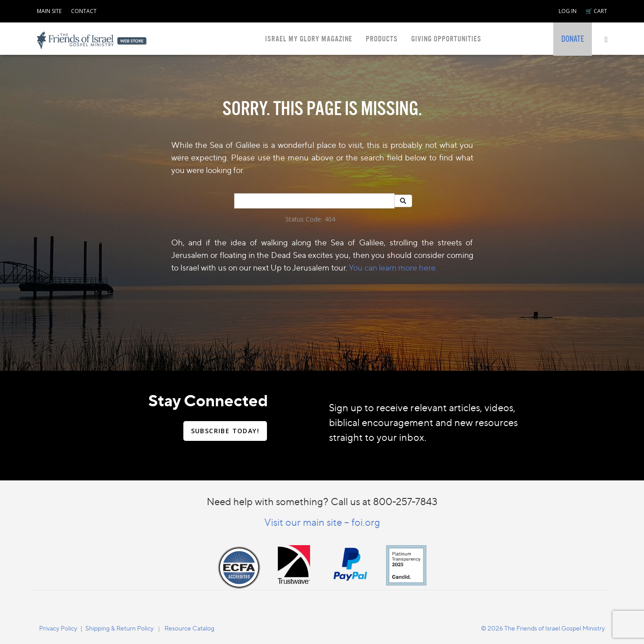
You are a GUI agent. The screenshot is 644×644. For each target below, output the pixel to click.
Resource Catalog (189, 628)
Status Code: (304, 219)
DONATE (573, 39)
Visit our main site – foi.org (322, 522)
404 (330, 219)
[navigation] (49, 9)
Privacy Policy (58, 628)
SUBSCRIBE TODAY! (225, 431)
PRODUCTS (382, 39)
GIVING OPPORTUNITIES (446, 39)
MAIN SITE (49, 11)
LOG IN (568, 11)
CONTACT (84, 11)
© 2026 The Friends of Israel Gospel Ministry (543, 628)
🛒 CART (596, 11)
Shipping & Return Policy (120, 628)
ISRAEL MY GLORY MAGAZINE (309, 39)
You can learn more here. (393, 267)
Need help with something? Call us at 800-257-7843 (322, 501)
